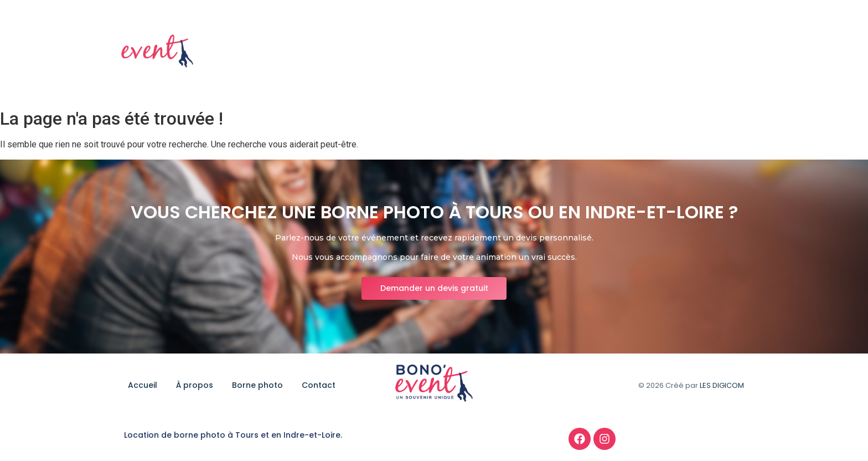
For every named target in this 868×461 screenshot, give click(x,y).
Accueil (553, 52)
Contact (729, 52)
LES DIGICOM (722, 385)
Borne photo (668, 52)
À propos (605, 52)
